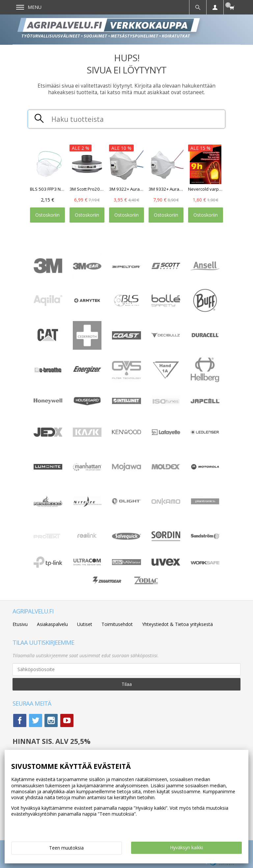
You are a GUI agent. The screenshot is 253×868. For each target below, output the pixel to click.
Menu (29, 7)
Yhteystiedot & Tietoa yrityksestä (177, 624)
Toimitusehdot (117, 624)
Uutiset (85, 624)
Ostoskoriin (47, 215)
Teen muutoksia (66, 848)
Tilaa (127, 684)
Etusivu (20, 624)
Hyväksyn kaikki (186, 847)
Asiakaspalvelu (52, 624)
